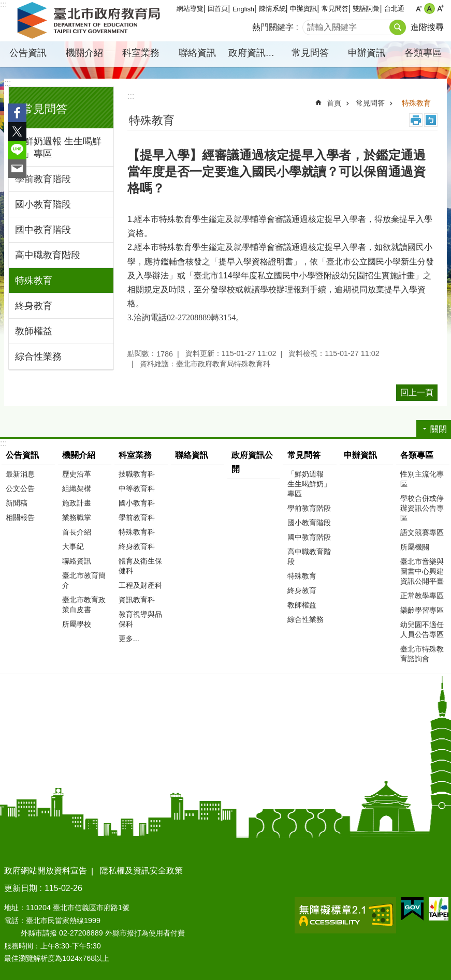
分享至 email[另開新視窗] (17, 169)
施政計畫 (77, 503)
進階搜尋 (427, 27)
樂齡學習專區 (422, 610)
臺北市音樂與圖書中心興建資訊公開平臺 (422, 571)
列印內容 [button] (416, 120)
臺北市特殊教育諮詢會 (422, 654)
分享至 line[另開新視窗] (17, 150)
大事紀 (73, 546)
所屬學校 (77, 624)
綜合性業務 (38, 357)
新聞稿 (17, 503)
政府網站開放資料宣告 (46, 871)
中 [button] (430, 9)
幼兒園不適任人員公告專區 (422, 629)
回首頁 (218, 9)
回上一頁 (417, 392)
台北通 (394, 9)
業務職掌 (77, 517)
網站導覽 (190, 9)
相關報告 (20, 517)
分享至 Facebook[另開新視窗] (17, 113)
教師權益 (34, 331)
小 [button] (419, 9)
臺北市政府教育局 (91, 21)
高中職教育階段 (48, 255)
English (243, 9)
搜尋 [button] (398, 27)
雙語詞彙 (366, 9)
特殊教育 (34, 280)
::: (8, 83)
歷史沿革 (77, 474)
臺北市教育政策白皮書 (84, 605)
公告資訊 (28, 53)
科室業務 (141, 53)
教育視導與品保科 (140, 619)
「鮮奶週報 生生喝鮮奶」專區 (58, 147)
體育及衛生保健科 (140, 566)
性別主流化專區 (422, 479)
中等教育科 (137, 488)
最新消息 (20, 474)
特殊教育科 (137, 532)
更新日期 (21, 888)
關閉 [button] (439, 429)
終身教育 (34, 306)
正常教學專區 (422, 596)
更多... (129, 639)
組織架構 (77, 488)
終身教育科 (137, 546)
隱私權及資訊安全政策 (141, 871)
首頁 (334, 103)
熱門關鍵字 (273, 27)
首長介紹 (77, 532)
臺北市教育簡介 (84, 580)
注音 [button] (431, 120)
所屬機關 (415, 547)
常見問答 (335, 9)
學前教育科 (137, 517)
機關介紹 (84, 53)
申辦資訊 (303, 9)
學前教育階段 (43, 179)
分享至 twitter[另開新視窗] (17, 131)
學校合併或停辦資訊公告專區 (422, 508)
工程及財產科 (140, 585)
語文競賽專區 (422, 532)
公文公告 (20, 488)
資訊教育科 (137, 600)
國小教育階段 (43, 204)
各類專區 (423, 53)
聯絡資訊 (197, 53)
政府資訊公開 (255, 53)
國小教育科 (137, 503)
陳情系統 (272, 9)
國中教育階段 (43, 230)
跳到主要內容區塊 (5, 5)
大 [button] (440, 9)
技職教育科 (137, 474)
